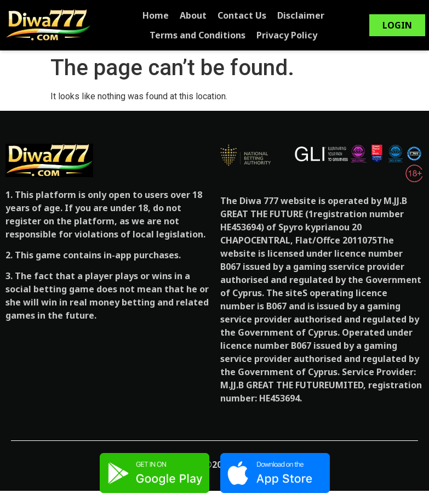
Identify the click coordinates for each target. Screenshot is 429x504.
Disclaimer (307, 15)
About (200, 15)
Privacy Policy (293, 35)
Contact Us (248, 15)
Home (162, 15)
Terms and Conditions (204, 35)
